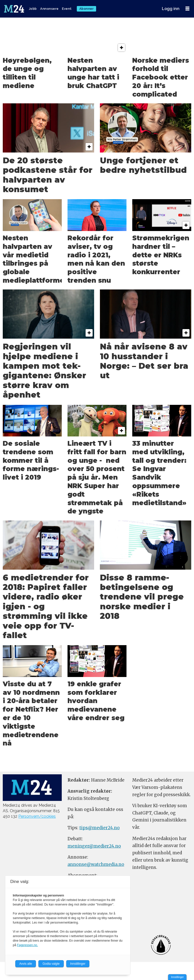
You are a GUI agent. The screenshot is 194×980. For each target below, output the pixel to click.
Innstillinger (177, 977)
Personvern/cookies (37, 816)
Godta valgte (51, 964)
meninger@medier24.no (94, 846)
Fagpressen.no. (27, 945)
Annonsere (49, 9)
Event (67, 9)
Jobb (33, 9)
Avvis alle (26, 964)
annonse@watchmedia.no (96, 864)
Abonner (87, 9)
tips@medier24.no (100, 828)
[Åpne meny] (187, 9)
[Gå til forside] (15, 9)
